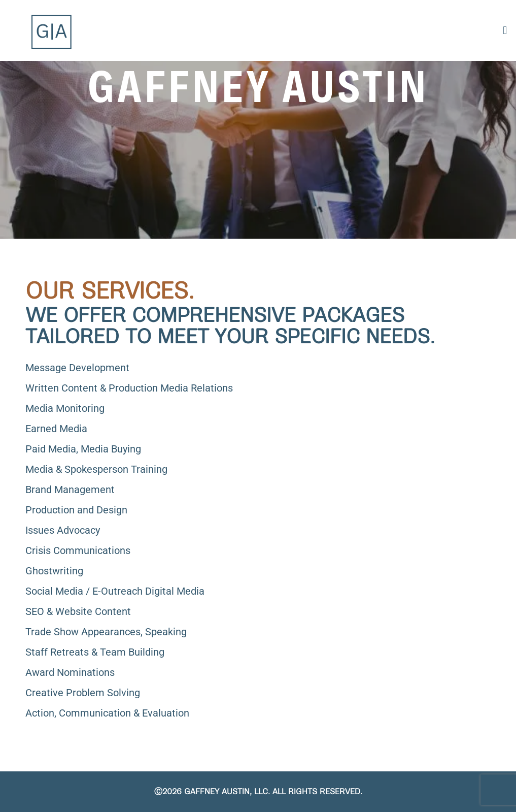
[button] (505, 30)
